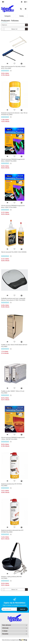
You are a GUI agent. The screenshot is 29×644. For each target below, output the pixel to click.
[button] (26, 2)
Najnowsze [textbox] (4, 25)
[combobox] (14, 25)
